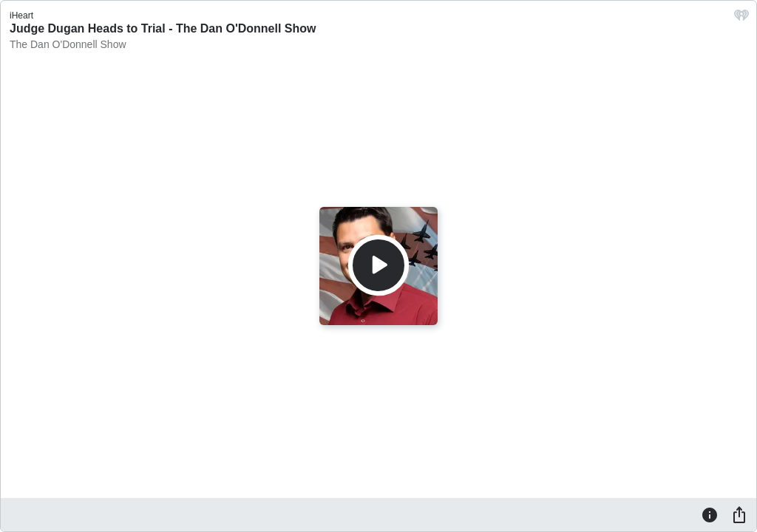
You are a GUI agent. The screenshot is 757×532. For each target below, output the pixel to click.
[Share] (739, 514)
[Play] (378, 265)
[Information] (710, 514)
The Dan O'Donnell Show (68, 44)
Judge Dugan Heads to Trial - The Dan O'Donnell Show (163, 28)
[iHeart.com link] (741, 19)
